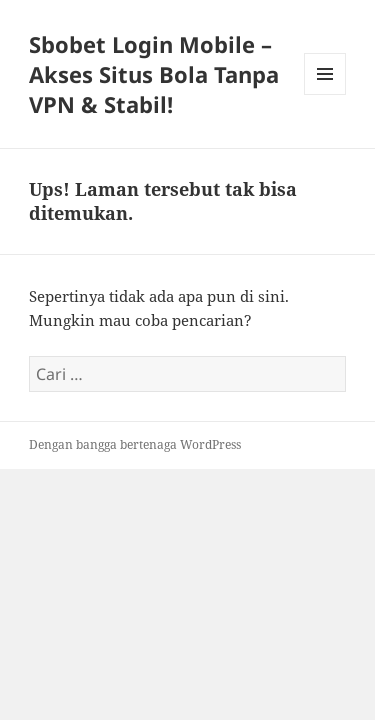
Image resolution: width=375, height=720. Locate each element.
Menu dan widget (325, 94)
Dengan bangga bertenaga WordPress (135, 444)
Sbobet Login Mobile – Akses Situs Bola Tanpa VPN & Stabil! (154, 74)
